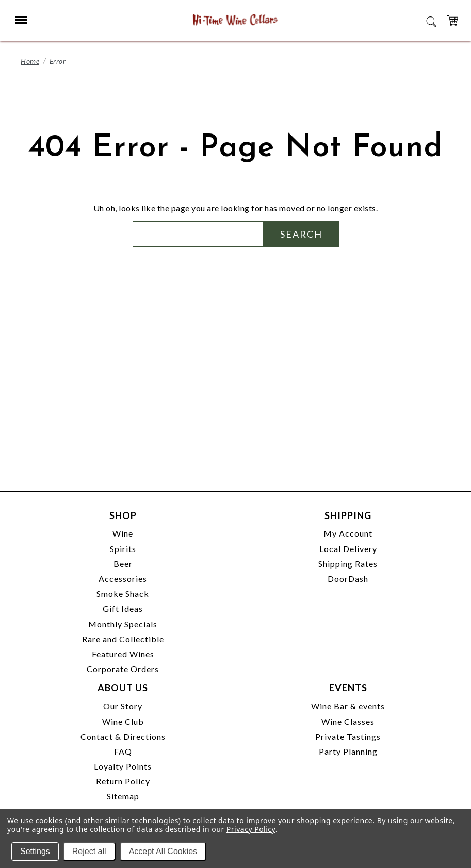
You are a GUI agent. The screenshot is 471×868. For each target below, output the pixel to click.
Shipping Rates (348, 564)
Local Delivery (348, 549)
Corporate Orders (123, 669)
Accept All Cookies (163, 851)
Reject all (89, 851)
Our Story (123, 706)
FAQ (123, 751)
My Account (348, 533)
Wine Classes (348, 721)
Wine (123, 533)
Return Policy (123, 781)
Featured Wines (123, 654)
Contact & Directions (123, 736)
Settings (35, 851)
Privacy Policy (251, 829)
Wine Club (123, 721)
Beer (123, 564)
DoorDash (348, 579)
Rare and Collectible (123, 639)
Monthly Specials (123, 624)
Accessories (123, 579)
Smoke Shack (123, 594)
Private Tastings (348, 736)
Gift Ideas (123, 608)
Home (30, 61)
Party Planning (348, 751)
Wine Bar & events (348, 706)
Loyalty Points (123, 766)
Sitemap (123, 796)
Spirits (123, 549)
